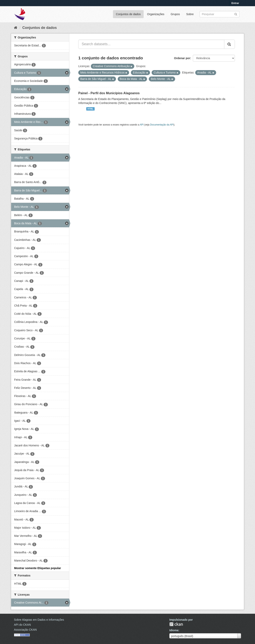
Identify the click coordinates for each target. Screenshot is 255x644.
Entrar (235, 3)
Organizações (156, 14)
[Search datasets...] (151, 44)
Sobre (190, 14)
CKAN (176, 624)
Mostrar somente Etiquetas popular (38, 568)
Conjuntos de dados (128, 14)
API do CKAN (22, 625)
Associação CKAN (25, 630)
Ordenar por (182, 58)
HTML (90, 109)
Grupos (175, 14)
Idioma (174, 630)
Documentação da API (162, 125)
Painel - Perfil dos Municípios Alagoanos (109, 93)
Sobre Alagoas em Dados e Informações (39, 620)
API (142, 125)
